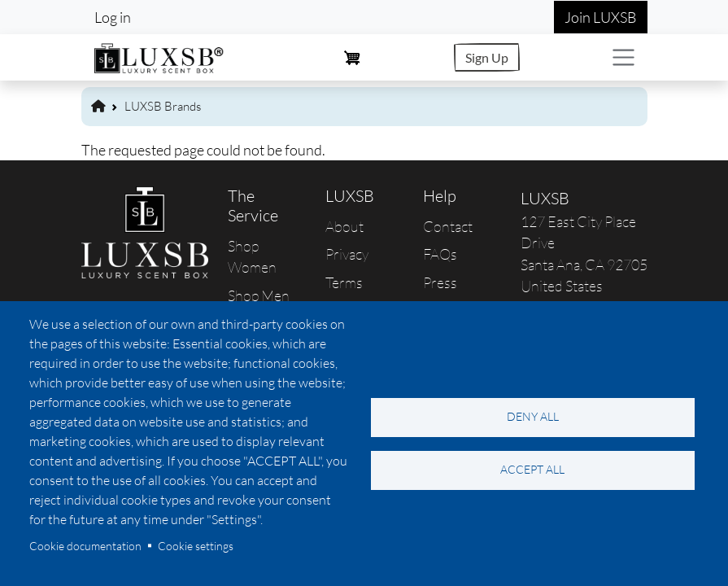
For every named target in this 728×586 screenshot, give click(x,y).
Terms (344, 282)
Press (440, 282)
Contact (448, 226)
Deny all (533, 416)
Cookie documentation (85, 546)
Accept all (532, 469)
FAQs (440, 254)
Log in (113, 17)
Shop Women (252, 256)
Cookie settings (196, 546)
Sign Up (487, 57)
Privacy (347, 254)
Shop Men (259, 295)
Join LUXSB (601, 17)
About (344, 226)
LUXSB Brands (163, 106)
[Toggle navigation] (623, 57)
